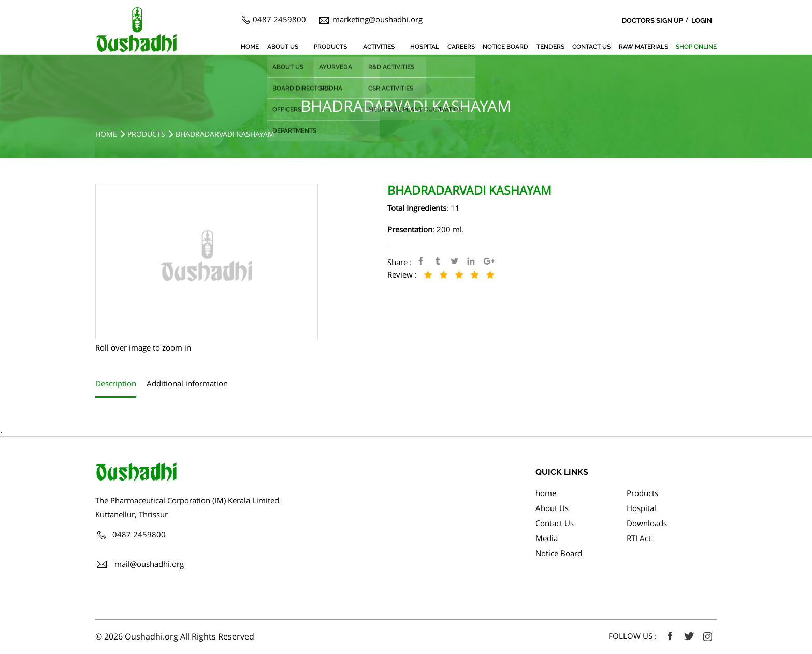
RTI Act (639, 538)
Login (702, 20)
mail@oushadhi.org (149, 564)
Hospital (425, 47)
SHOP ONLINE (696, 47)
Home (106, 134)
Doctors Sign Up (653, 20)
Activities (379, 47)
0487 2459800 (279, 19)
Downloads (647, 523)
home (250, 47)
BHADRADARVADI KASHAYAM (225, 134)
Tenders (550, 47)
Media (547, 538)
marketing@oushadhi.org (378, 19)
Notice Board (505, 47)
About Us (283, 47)
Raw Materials (643, 47)
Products (330, 47)
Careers (461, 47)
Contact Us (591, 47)
